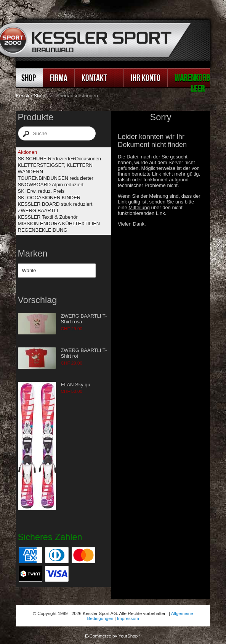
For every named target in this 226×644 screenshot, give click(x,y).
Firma (59, 78)
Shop (29, 78)
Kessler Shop (31, 96)
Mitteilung (139, 207)
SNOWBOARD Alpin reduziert (51, 185)
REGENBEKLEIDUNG (43, 230)
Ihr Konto (146, 78)
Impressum (128, 618)
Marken (33, 253)
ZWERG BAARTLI (38, 211)
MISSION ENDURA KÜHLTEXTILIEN (59, 224)
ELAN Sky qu (76, 385)
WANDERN (31, 172)
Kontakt (94, 78)
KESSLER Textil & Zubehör (48, 217)
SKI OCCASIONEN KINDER (49, 198)
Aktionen (28, 152)
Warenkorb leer (192, 83)
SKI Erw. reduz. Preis (41, 191)
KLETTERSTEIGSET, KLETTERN (55, 165)
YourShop (128, 636)
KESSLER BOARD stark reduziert (55, 204)
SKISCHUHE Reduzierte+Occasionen (60, 159)
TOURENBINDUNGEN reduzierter (56, 178)
